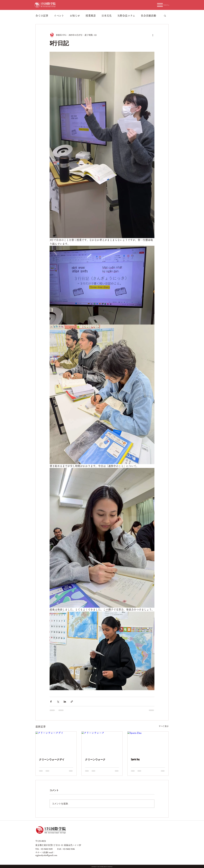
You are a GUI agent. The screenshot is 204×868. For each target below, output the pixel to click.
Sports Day (135, 759)
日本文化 (107, 16)
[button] (165, 16)
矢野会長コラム (126, 16)
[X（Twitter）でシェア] (58, 702)
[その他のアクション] (153, 35)
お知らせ (75, 16)
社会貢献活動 (148, 16)
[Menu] (163, 5)
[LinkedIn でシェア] (65, 702)
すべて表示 (164, 726)
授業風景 (91, 16)
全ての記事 (42, 16)
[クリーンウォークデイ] (56, 743)
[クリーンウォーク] (102, 743)
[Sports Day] (148, 743)
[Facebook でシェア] (51, 702)
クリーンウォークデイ (52, 760)
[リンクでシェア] (72, 702)
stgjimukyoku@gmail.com (46, 855)
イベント (59, 16)
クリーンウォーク (95, 760)
